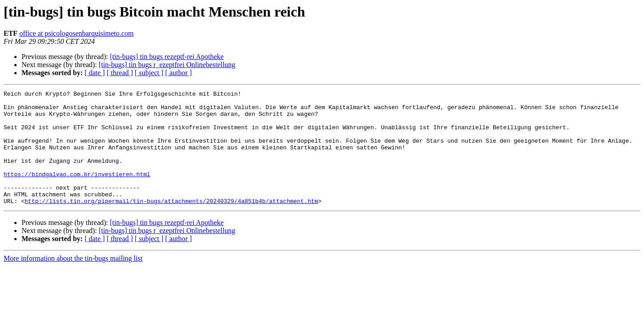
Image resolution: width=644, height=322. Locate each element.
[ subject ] (149, 73)
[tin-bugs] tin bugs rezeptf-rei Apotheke (167, 57)
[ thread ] (120, 73)
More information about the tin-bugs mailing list (73, 281)
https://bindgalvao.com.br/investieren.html (77, 191)
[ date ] (95, 73)
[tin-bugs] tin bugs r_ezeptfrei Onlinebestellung (167, 65)
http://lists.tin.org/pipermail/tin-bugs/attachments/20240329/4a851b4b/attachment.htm (171, 224)
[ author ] (179, 73)
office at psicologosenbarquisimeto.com (76, 33)
